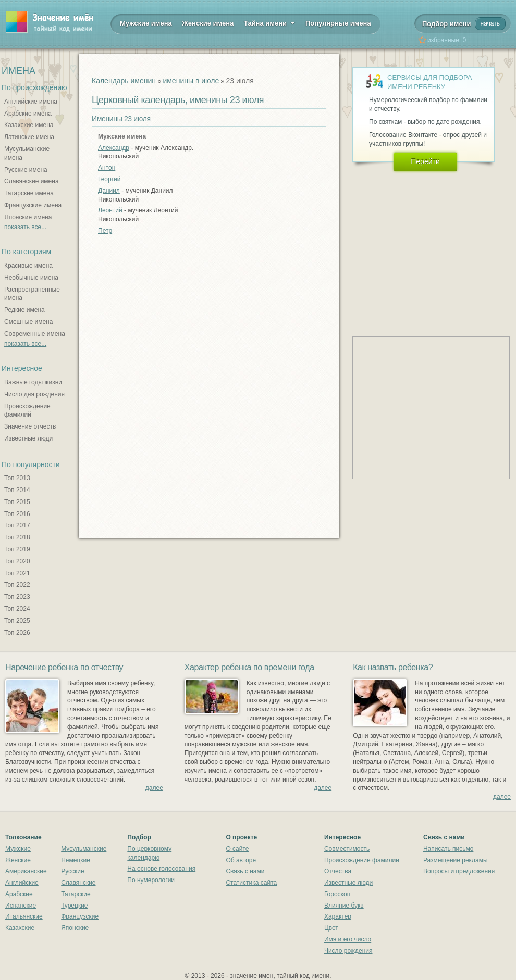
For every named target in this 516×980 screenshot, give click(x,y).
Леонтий (110, 210)
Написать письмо (448, 849)
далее (154, 788)
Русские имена (26, 170)
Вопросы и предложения (459, 871)
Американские (26, 871)
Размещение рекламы (456, 860)
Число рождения (348, 951)
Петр (105, 231)
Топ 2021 (17, 573)
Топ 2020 (17, 561)
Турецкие (74, 906)
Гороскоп (337, 894)
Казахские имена (29, 125)
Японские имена (28, 217)
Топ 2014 (17, 490)
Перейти (425, 161)
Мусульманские (84, 849)
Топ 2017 (17, 525)
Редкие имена (24, 310)
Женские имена (208, 23)
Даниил (109, 191)
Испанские (21, 906)
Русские (73, 871)
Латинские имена (29, 137)
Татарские (76, 894)
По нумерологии (151, 880)
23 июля (137, 119)
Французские (80, 916)
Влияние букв (344, 906)
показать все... (25, 227)
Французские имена (33, 205)
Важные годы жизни (33, 382)
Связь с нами (245, 871)
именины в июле (191, 81)
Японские (75, 928)
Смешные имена (28, 322)
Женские (18, 860)
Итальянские (24, 916)
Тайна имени (270, 22)
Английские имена (31, 102)
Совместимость (347, 849)
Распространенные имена (32, 294)
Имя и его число (348, 939)
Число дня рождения (34, 394)
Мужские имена (146, 23)
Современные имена (35, 334)
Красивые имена (28, 266)
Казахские (20, 928)
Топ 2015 (17, 502)
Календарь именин (124, 81)
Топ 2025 (17, 621)
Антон (107, 168)
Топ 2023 (17, 597)
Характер (338, 916)
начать (490, 23)
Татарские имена (29, 193)
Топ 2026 (17, 633)
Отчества (338, 871)
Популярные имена (338, 23)
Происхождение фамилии (362, 860)
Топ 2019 (17, 549)
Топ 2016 (17, 514)
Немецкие (76, 860)
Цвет (331, 928)
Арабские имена (28, 114)
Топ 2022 (17, 585)
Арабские (19, 894)
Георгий (109, 179)
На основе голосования (161, 869)
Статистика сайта (251, 883)
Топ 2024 (17, 609)
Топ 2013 (17, 478)
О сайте (237, 849)
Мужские (18, 849)
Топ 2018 (17, 537)
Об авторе (241, 860)
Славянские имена (32, 181)
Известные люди (28, 438)
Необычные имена (31, 278)
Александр (114, 148)
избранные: (447, 40)
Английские (22, 883)
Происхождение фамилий (27, 411)
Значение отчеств (30, 426)
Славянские (78, 883)
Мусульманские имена (27, 153)
